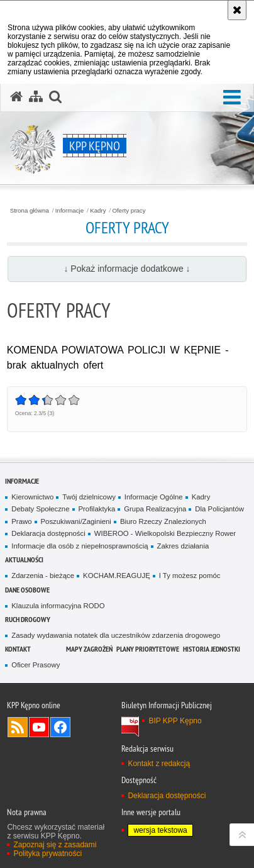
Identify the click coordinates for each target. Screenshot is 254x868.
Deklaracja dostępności (48, 533)
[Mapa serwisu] (36, 97)
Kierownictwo (32, 497)
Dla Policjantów (219, 509)
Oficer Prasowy (36, 665)
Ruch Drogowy (28, 619)
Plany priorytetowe (148, 649)
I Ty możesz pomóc (190, 576)
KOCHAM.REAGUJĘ (117, 576)
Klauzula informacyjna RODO (58, 606)
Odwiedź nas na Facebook (60, 727)
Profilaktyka (97, 509)
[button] (232, 98)
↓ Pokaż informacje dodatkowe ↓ (127, 269)
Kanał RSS (18, 727)
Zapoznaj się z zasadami (55, 845)
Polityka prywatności (47, 854)
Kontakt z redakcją (159, 764)
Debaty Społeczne (40, 509)
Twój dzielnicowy (89, 497)
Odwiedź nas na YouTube (39, 727)
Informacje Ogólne (154, 497)
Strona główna (30, 211)
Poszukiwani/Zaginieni (76, 521)
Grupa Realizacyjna (155, 509)
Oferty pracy (129, 211)
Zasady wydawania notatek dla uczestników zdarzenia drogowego (116, 635)
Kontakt (18, 649)
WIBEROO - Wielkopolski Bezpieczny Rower (165, 533)
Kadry (98, 211)
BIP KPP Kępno (175, 721)
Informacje (69, 211)
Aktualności (24, 559)
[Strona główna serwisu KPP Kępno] (16, 97)
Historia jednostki (212, 649)
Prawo (21, 521)
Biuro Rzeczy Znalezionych (163, 521)
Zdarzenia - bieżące (43, 576)
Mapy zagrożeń (89, 649)
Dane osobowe (27, 590)
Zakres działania (183, 546)
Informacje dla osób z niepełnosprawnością (80, 546)
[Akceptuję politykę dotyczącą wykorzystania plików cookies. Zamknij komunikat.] (237, 10)
